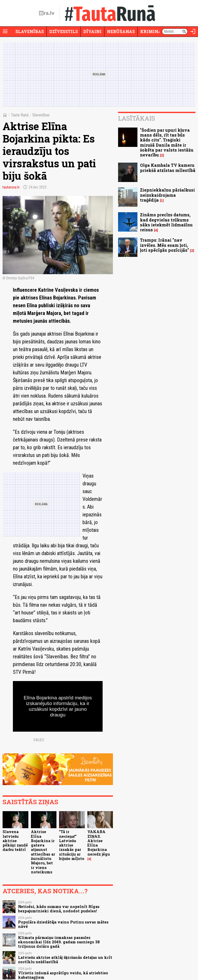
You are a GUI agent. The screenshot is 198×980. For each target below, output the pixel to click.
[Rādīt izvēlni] (5, 31)
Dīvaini (92, 31)
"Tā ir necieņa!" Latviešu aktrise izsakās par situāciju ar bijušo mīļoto (72, 845)
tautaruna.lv (11, 187)
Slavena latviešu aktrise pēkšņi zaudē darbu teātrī (15, 841)
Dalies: (39, 740)
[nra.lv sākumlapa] (47, 13)
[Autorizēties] (193, 31)
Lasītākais (137, 118)
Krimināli (153, 31)
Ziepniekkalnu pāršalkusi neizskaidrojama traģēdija (167, 195)
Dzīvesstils (64, 31)
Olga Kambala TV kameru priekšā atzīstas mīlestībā (168, 168)
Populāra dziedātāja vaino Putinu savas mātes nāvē (63, 924)
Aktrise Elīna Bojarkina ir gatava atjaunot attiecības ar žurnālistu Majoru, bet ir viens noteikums (43, 852)
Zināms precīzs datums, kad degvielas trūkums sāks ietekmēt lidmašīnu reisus (166, 222)
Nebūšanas (121, 31)
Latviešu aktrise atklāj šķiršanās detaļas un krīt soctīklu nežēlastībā (65, 960)
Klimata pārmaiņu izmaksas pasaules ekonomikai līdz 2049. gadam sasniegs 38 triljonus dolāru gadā (59, 942)
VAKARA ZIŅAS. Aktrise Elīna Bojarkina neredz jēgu (99, 843)
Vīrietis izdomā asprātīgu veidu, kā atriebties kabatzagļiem (63, 975)
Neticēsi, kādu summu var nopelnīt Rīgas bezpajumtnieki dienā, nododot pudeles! (59, 909)
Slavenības (30, 31)
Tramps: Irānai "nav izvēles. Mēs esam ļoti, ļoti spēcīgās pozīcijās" (164, 245)
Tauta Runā (20, 115)
